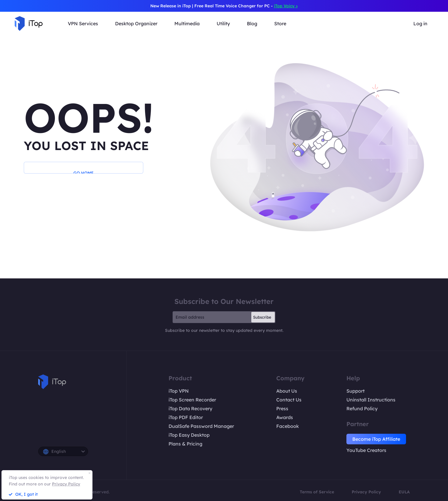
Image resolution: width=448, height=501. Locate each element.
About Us (287, 391)
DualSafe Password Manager (201, 426)
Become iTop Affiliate (376, 439)
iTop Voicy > (286, 6)
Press (282, 408)
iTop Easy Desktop (189, 435)
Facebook (288, 426)
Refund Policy (362, 408)
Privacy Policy (366, 492)
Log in (420, 23)
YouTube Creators (366, 450)
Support (356, 391)
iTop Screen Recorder (192, 400)
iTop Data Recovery (190, 408)
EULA (404, 492)
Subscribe (262, 317)
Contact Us (289, 400)
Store (280, 23)
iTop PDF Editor (186, 417)
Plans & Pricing (185, 444)
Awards (285, 417)
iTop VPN (179, 391)
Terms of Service (317, 492)
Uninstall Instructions (371, 400)
